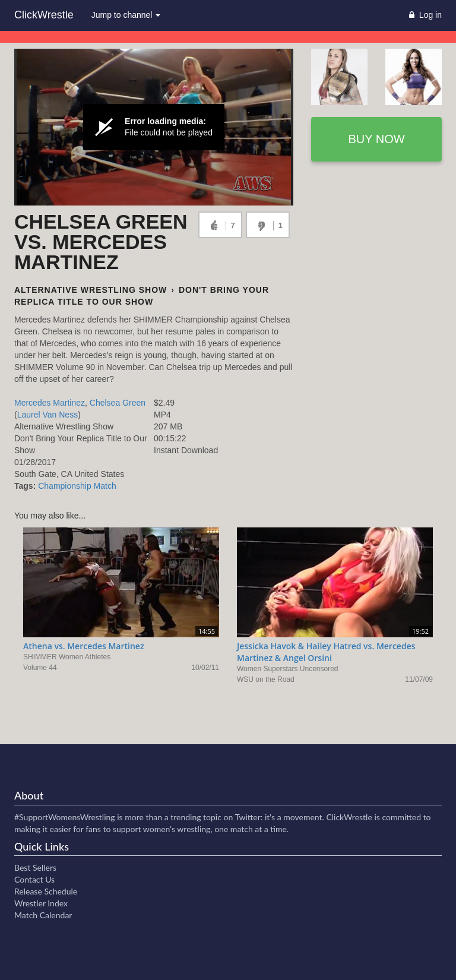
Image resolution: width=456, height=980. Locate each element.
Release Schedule (46, 891)
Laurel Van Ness (47, 415)
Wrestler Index (41, 903)
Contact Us (34, 879)
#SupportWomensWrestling (65, 817)
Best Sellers (35, 867)
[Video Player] (154, 127)
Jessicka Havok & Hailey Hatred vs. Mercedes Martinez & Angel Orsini (326, 652)
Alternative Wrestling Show (91, 290)
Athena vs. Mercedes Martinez (84, 646)
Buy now (376, 139)
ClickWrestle (44, 15)
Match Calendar (43, 915)
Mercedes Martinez (50, 403)
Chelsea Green (118, 403)
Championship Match (77, 486)
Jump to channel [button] (126, 15)
